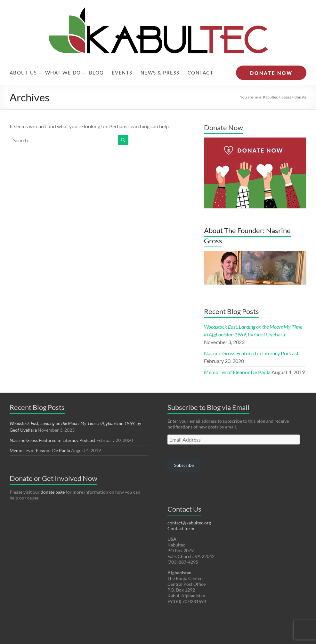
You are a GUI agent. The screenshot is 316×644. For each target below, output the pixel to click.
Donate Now (223, 115)
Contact (201, 60)
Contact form (181, 516)
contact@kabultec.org (189, 510)
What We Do (63, 60)
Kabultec (270, 84)
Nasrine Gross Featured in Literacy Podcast (251, 340)
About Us (23, 60)
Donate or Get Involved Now (53, 465)
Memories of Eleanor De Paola (237, 359)
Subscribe (184, 452)
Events (122, 60)
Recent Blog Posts (231, 298)
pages (286, 84)
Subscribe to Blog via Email (208, 394)
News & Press (160, 60)
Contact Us (184, 496)
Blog (96, 60)
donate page (53, 479)
